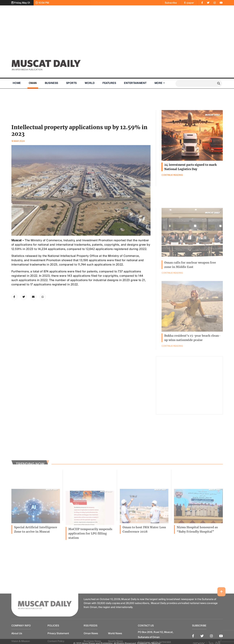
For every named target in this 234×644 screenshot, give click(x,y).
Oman (33, 83)
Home (17, 83)
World (90, 83)
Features (109, 83)
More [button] (158, 83)
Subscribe (171, 3)
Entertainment (135, 83)
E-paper (189, 3)
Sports (71, 83)
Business (51, 83)
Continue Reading (172, 373)
